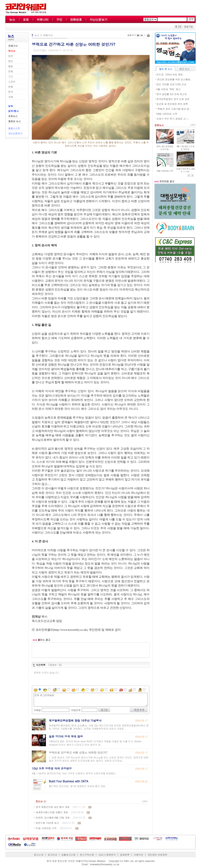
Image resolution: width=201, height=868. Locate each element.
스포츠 (12, 81)
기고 (11, 76)
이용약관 (138, 855)
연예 (11, 87)
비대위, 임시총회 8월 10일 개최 (53, 817)
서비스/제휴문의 (107, 855)
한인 (11, 61)
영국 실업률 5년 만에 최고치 (172, 94)
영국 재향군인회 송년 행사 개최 (53, 807)
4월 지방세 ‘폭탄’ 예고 (169, 89)
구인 (59, 20)
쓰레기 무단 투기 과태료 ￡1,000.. (185, 170)
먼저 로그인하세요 (91, 700)
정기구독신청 (87, 855)
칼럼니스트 (14, 128)
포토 (26, 20)
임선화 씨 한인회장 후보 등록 (172, 104)
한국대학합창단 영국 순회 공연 (173, 99)
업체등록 (125, 855)
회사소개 (39, 855)
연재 (11, 71)
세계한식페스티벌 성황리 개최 (52, 812)
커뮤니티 (43, 20)
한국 (11, 92)
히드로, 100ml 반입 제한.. (170, 74)
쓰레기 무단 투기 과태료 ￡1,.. (173, 119)
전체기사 (48, 35)
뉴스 (12, 20)
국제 (11, 97)
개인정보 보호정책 (157, 855)
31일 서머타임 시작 (46, 828)
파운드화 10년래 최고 (47, 823)
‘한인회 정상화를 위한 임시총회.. (174, 79)
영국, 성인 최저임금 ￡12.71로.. (165, 148)
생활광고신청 (69, 855)
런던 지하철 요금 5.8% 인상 (171, 84)
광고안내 (52, 855)
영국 (11, 56)
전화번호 (76, 20)
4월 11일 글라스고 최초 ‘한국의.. (185, 148)
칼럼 (11, 66)
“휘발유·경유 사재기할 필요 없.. (174, 109)
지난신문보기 (99, 20)
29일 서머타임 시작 (167, 114)
